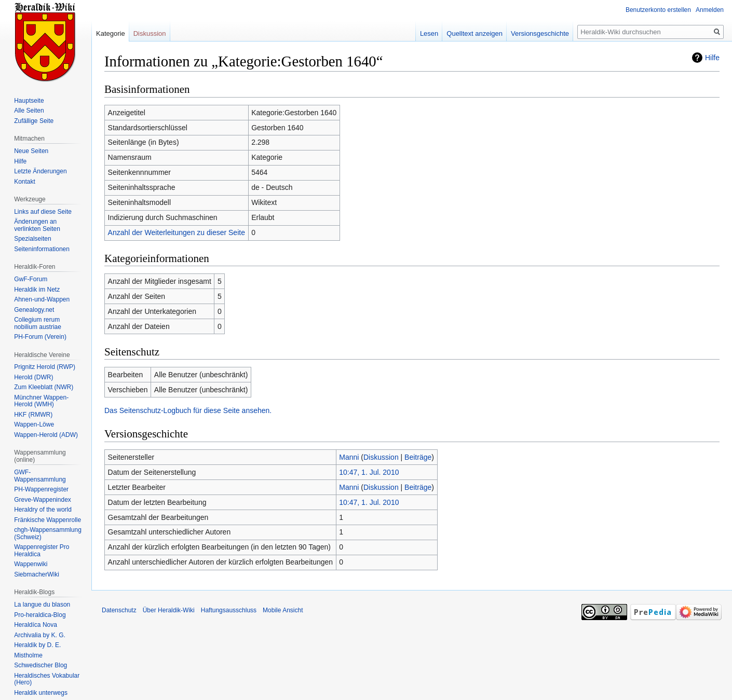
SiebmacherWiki (37, 574)
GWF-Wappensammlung (40, 476)
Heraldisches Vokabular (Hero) (47, 679)
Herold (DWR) (33, 377)
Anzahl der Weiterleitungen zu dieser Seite (177, 232)
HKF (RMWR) (33, 415)
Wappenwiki (31, 564)
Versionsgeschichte (540, 33)
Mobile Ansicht (283, 610)
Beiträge (418, 457)
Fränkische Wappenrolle (48, 520)
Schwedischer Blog (40, 665)
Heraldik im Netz (37, 290)
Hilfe (712, 58)
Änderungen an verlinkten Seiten (37, 225)
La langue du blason (42, 605)
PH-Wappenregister (41, 489)
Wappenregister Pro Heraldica (42, 551)
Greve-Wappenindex (43, 500)
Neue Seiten (31, 151)
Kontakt (25, 182)
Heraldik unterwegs (41, 693)
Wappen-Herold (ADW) (46, 435)
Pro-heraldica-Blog (40, 615)
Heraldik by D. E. (37, 645)
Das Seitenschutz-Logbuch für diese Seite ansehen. (188, 410)
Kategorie (111, 33)
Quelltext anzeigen (475, 33)
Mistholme (28, 655)
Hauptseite (29, 101)
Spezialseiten (32, 239)
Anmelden (710, 10)
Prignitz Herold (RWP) (45, 367)
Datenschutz (119, 610)
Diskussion (381, 457)
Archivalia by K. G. (40, 635)
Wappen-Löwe (34, 424)
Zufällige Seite (34, 121)
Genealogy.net (34, 310)
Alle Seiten (29, 111)
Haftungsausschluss (229, 610)
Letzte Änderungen (40, 171)
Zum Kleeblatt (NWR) (44, 387)
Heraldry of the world (43, 510)
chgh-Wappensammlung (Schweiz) (48, 533)
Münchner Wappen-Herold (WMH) (41, 401)
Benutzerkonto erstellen (658, 10)
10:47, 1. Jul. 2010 (369, 472)
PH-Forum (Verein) (40, 337)
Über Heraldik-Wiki (169, 610)
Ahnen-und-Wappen (42, 299)
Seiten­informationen (42, 249)
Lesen (429, 33)
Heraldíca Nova (36, 625)
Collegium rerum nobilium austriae (38, 323)
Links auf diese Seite (43, 212)
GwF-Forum (31, 279)
